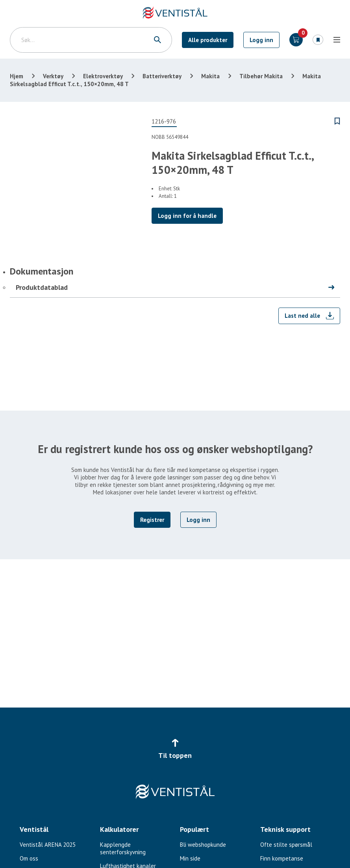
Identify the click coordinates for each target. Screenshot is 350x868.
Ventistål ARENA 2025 (48, 845)
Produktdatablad (42, 287)
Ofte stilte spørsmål (286, 845)
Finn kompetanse (282, 858)
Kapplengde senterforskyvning (123, 848)
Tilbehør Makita (261, 76)
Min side (190, 858)
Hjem (17, 76)
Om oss (29, 858)
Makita (210, 76)
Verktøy (53, 76)
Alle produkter (208, 40)
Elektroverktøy (103, 76)
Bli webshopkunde (203, 845)
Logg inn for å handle (187, 216)
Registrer (152, 520)
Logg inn (261, 40)
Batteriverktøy (162, 76)
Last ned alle (302, 316)
